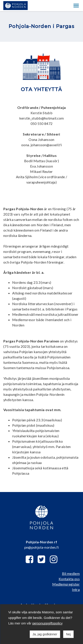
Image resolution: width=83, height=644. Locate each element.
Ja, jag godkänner (45, 634)
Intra (76, 589)
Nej (68, 634)
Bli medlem (71, 573)
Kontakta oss (69, 579)
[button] (76, 6)
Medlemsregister (66, 584)
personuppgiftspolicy (47, 623)
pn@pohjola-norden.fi (41, 547)
